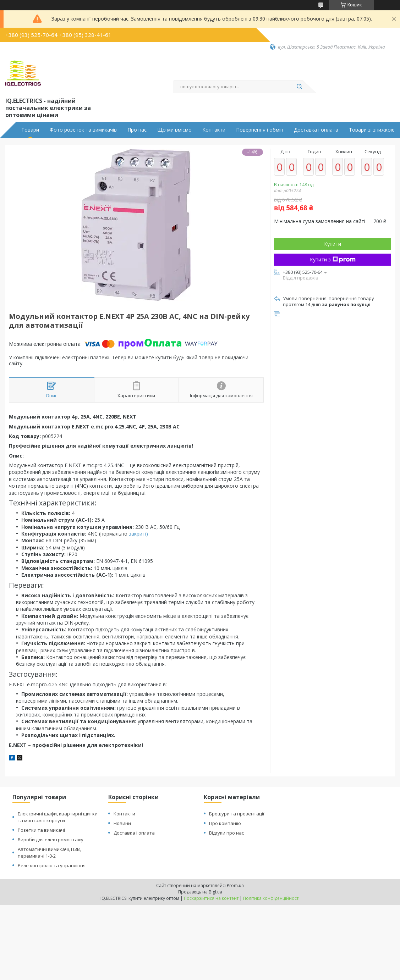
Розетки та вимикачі (41, 830)
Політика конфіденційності (271, 898)
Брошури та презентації (237, 814)
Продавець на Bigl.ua (200, 892)
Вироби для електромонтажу (51, 840)
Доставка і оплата (316, 130)
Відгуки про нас (226, 833)
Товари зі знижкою (372, 130)
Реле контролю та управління (52, 865)
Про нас (137, 130)
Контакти (214, 130)
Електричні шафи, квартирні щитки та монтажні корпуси (58, 817)
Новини (122, 823)
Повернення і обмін (260, 130)
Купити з (333, 259)
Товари (30, 130)
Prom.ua (235, 885)
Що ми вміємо (174, 130)
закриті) (138, 534)
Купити (333, 244)
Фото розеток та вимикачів (83, 130)
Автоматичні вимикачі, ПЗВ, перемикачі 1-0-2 (49, 852)
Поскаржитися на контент (211, 898)
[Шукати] (300, 87)
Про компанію (225, 823)
